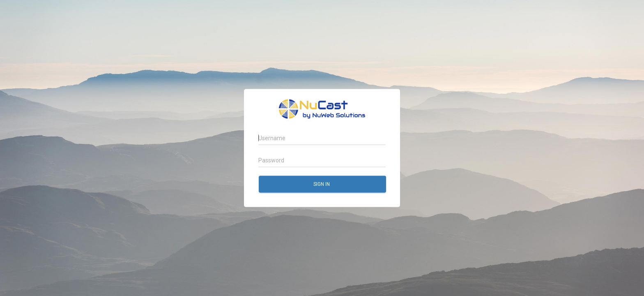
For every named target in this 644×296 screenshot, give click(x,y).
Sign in (322, 184)
